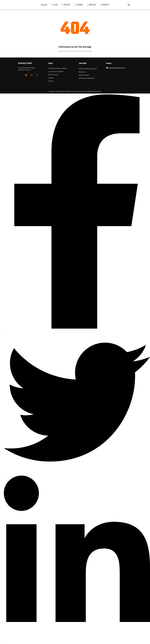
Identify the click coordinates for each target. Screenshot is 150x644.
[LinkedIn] (77, 559)
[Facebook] (77, 212)
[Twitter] (77, 402)
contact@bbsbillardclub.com (117, 68)
